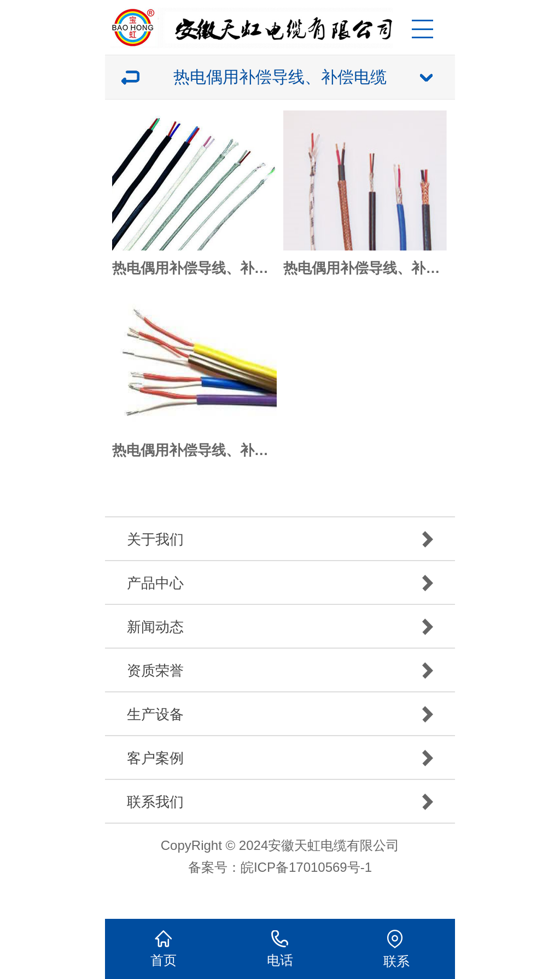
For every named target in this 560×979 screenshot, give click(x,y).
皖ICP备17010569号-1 (306, 867)
